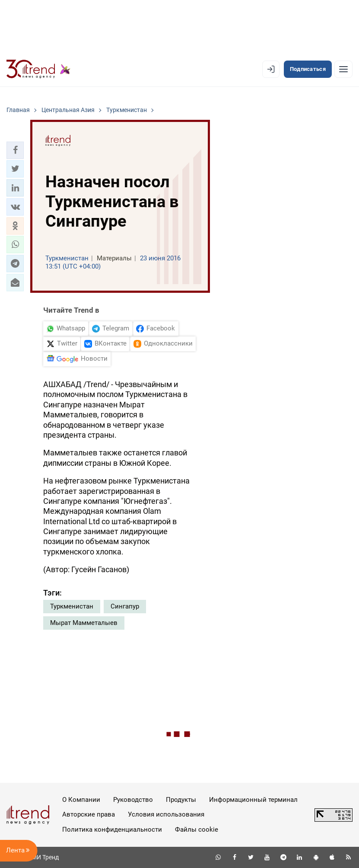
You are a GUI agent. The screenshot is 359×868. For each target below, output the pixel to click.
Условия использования (166, 814)
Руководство (133, 800)
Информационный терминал (253, 800)
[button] (15, 150)
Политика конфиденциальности (112, 830)
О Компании (81, 800)
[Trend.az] (38, 69)
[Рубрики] (343, 69)
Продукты (181, 800)
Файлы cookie (197, 830)
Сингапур (125, 606)
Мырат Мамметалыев (84, 623)
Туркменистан (72, 606)
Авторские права (89, 814)
